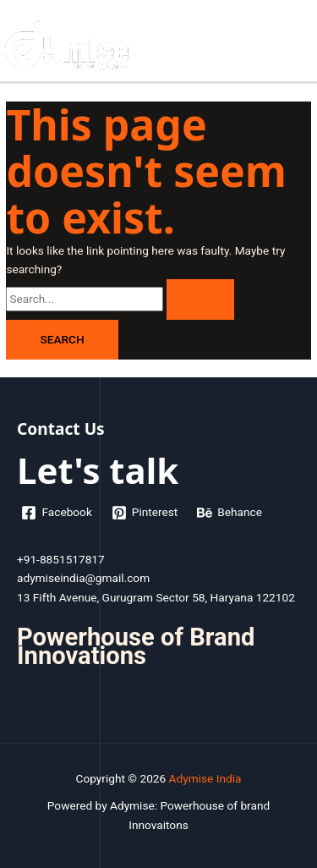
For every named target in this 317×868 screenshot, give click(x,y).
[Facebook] (57, 513)
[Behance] (230, 513)
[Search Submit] (200, 299)
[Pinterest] (144, 513)
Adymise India (205, 778)
